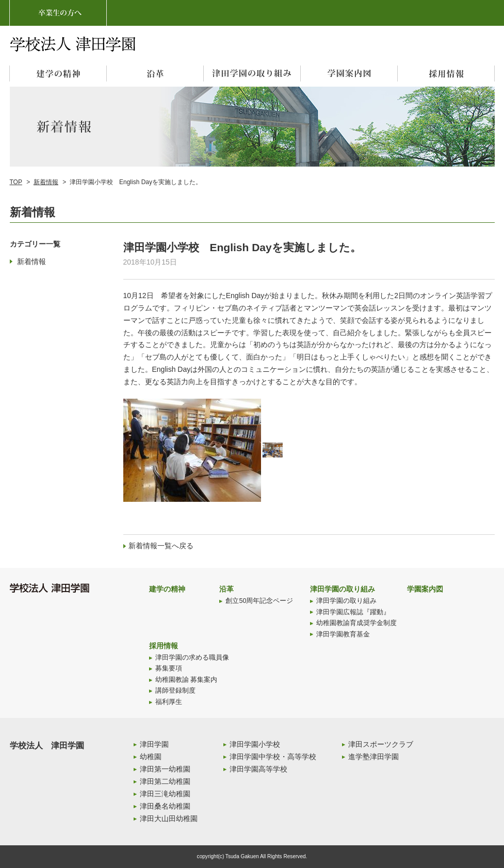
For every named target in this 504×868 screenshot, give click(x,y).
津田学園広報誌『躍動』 (353, 612)
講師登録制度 (175, 691)
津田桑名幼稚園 (165, 806)
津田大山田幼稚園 (169, 818)
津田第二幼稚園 (165, 781)
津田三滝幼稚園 (165, 794)
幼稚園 (151, 757)
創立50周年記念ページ (259, 601)
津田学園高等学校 (258, 769)
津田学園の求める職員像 (192, 658)
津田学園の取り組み (343, 589)
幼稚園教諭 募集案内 (186, 680)
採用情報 (164, 646)
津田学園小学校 (255, 744)
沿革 (226, 589)
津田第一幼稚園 (165, 769)
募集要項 (169, 668)
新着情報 (46, 182)
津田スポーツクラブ (381, 744)
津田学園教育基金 (343, 634)
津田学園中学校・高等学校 (273, 757)
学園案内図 (425, 589)
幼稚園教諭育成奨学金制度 (356, 623)
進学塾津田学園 (373, 757)
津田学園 (154, 744)
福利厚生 (169, 702)
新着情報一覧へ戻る (161, 546)
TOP (16, 182)
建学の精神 (167, 589)
